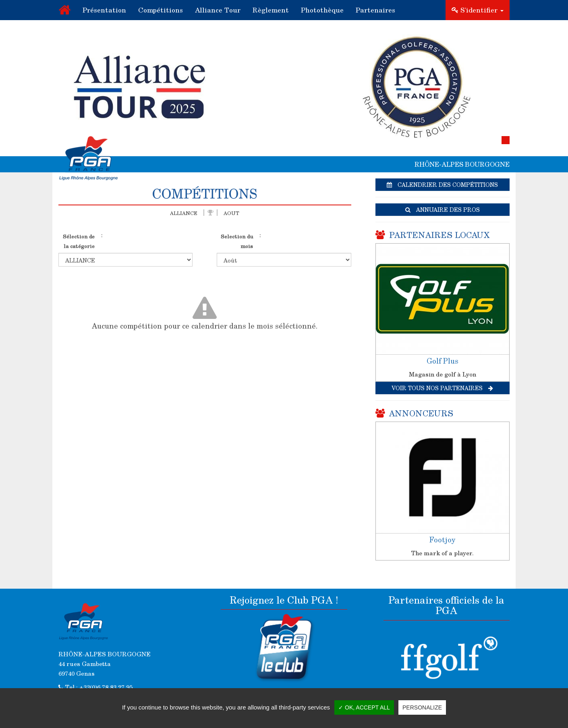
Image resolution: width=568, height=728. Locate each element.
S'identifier (478, 10)
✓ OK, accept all (364, 707)
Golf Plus (443, 361)
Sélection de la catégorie (79, 241)
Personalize (422, 707)
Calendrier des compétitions (442, 185)
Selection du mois (237, 241)
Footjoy (442, 540)
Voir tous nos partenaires (442, 388)
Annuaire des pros (443, 210)
